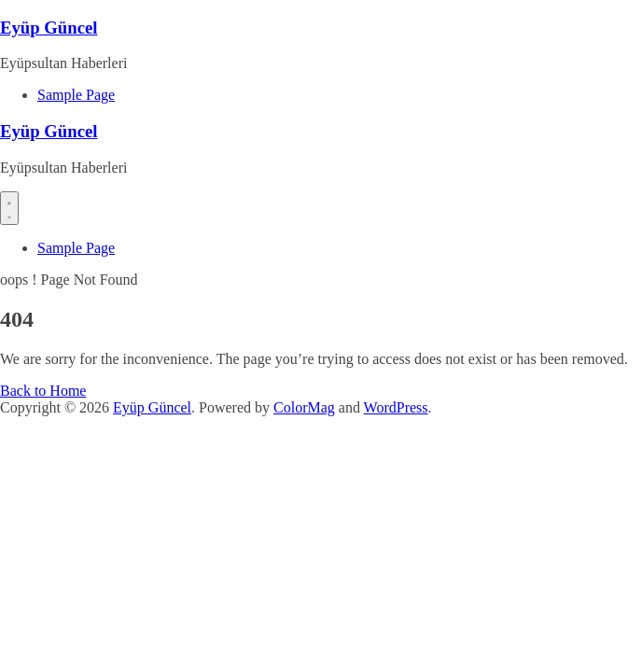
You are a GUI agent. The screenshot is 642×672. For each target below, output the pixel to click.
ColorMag (304, 407)
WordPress (396, 407)
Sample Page (76, 95)
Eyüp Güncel (49, 28)
